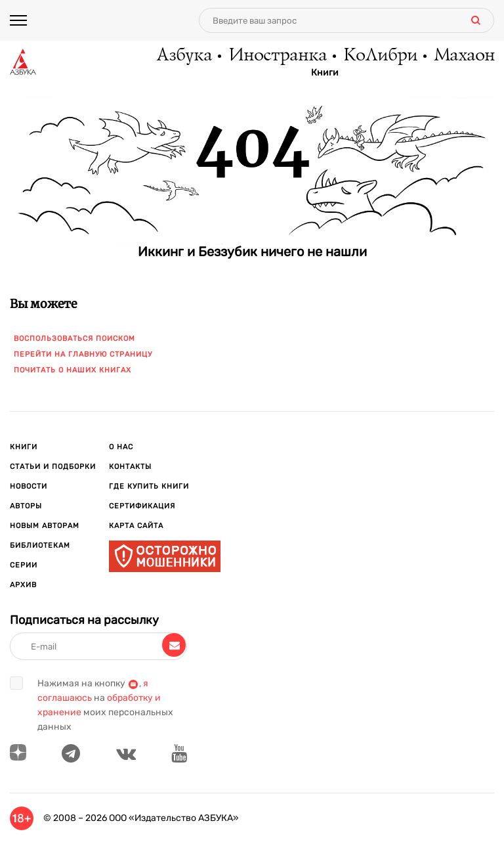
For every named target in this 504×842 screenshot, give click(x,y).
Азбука (183, 56)
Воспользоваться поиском (74, 339)
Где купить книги (149, 486)
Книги (325, 73)
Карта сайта (136, 526)
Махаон (464, 56)
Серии (24, 565)
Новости (29, 486)
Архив (23, 585)
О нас (121, 447)
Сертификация (142, 506)
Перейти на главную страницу (83, 354)
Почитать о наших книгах (73, 370)
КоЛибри (380, 56)
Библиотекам (40, 545)
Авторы (26, 506)
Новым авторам (45, 526)
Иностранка (277, 56)
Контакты (130, 467)
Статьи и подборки (53, 467)
